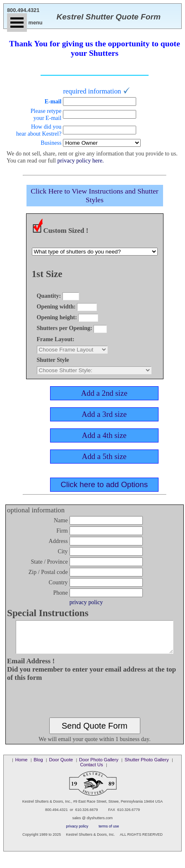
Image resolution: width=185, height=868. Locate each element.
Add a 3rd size (104, 414)
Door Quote (61, 766)
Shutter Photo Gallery (147, 766)
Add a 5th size (104, 456)
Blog (38, 766)
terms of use (109, 832)
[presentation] (95, 706)
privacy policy (87, 602)
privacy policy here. (81, 160)
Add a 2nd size (104, 393)
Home (22, 766)
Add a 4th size (104, 435)
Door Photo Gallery (99, 766)
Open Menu (17, 23)
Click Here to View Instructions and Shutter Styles (94, 195)
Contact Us (91, 771)
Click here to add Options (104, 484)
